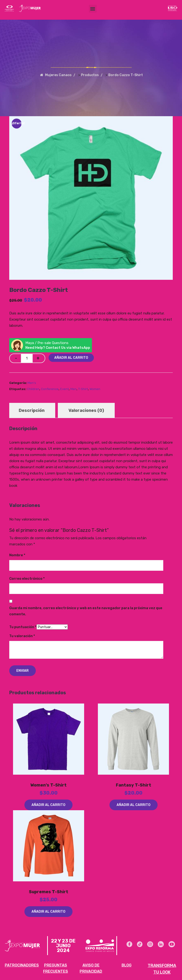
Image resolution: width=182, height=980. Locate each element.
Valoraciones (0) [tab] (86, 410)
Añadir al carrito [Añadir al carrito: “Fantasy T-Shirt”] (134, 805)
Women (95, 389)
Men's (32, 383)
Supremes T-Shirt (49, 892)
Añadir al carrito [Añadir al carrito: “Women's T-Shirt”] (48, 805)
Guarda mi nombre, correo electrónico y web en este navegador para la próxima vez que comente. (86, 611)
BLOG (127, 965)
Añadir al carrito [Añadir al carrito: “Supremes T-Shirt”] (48, 912)
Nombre (17, 555)
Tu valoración (22, 636)
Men (73, 389)
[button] (93, 9)
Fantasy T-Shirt (134, 785)
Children (33, 389)
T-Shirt (83, 389)
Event (64, 389)
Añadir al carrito (71, 358)
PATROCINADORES (22, 965)
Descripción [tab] (32, 410)
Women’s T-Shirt (48, 785)
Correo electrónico (27, 579)
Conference (50, 389)
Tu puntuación (23, 627)
